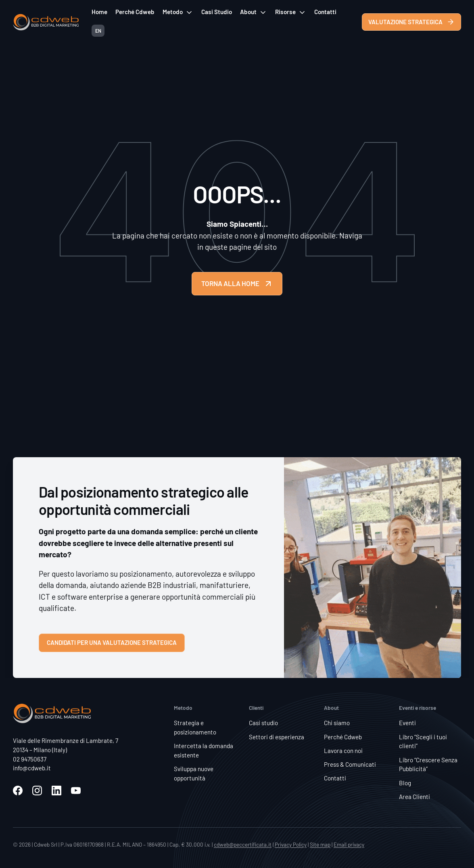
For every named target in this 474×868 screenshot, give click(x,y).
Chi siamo (337, 723)
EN (98, 31)
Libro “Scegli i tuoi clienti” (423, 741)
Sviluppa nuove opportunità (194, 773)
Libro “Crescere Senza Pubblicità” (428, 764)
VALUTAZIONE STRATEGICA (411, 22)
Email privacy (349, 844)
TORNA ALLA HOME (237, 284)
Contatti (325, 12)
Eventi (407, 723)
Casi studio (263, 723)
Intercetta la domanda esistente (204, 750)
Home (99, 12)
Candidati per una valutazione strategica (112, 642)
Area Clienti (414, 797)
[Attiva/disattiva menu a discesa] (189, 13)
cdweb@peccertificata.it (243, 844)
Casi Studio (217, 12)
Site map (320, 844)
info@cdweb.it (32, 768)
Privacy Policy (291, 844)
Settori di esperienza (277, 737)
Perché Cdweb (135, 12)
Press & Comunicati (350, 764)
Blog (405, 783)
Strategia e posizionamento (195, 727)
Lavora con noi (343, 751)
